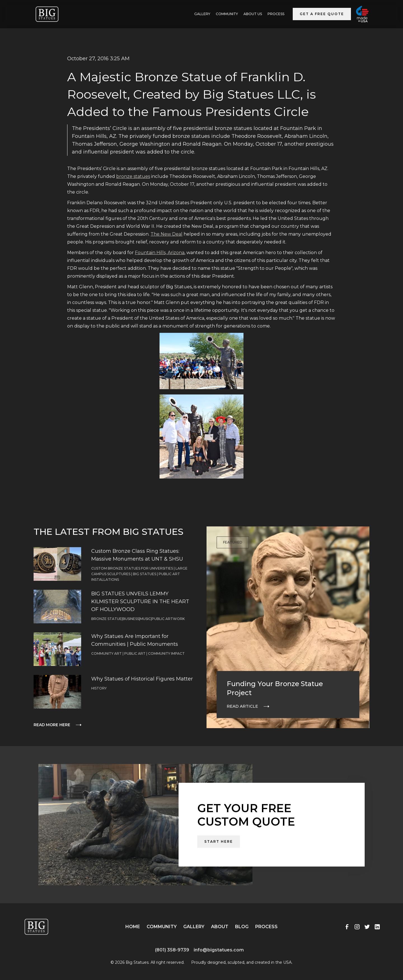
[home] (47, 14)
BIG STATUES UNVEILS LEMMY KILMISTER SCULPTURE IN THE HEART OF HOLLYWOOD (140, 602)
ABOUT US (253, 14)
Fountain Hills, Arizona (160, 253)
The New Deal (167, 234)
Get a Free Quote (322, 14)
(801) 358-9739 (172, 950)
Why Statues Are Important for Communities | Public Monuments (135, 640)
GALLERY (202, 14)
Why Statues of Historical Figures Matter (142, 679)
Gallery (194, 927)
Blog (242, 927)
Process (276, 14)
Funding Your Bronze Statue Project (275, 688)
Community (227, 14)
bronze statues (133, 176)
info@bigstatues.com (219, 950)
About (220, 927)
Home (133, 927)
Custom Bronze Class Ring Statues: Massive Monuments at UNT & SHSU (137, 555)
